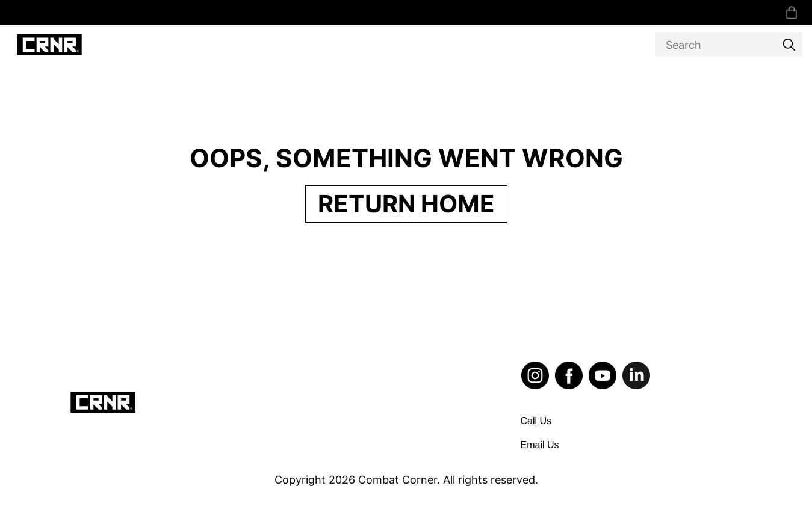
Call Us (536, 421)
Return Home (406, 204)
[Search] (729, 45)
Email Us (540, 445)
